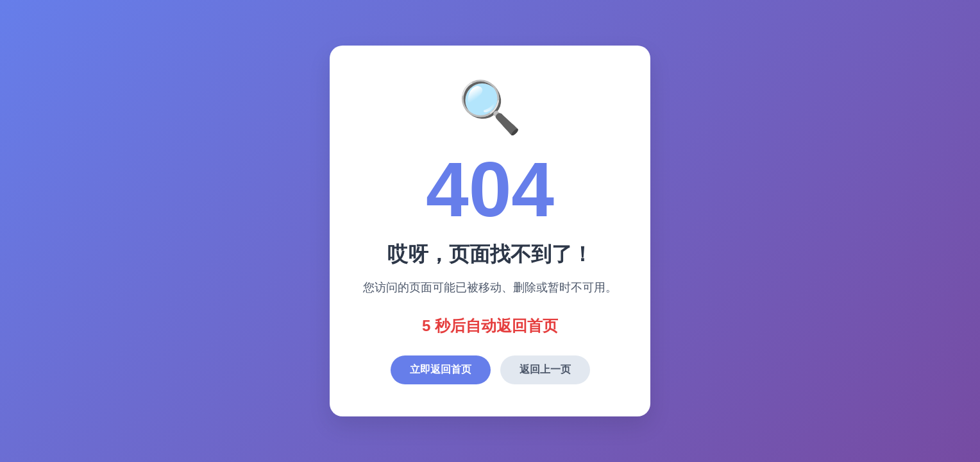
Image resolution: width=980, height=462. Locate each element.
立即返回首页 (441, 369)
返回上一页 (545, 369)
